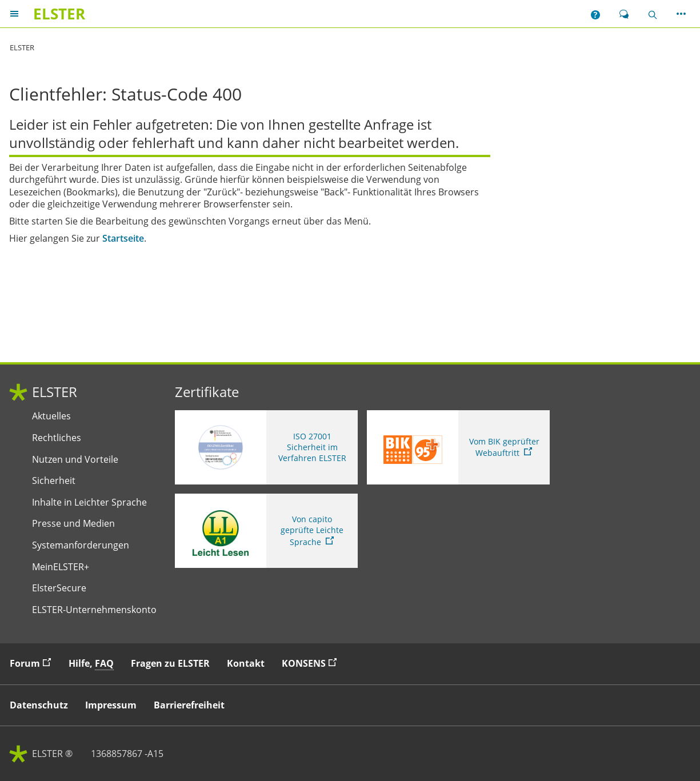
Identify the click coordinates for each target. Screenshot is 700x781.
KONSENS (312, 663)
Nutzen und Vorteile (75, 460)
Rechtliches (57, 438)
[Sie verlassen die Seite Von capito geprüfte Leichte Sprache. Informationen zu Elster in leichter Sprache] (266, 531)
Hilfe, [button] (91, 664)
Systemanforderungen (81, 545)
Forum (33, 663)
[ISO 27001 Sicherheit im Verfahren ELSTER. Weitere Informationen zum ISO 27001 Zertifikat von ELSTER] (266, 447)
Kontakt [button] (246, 663)
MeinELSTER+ (61, 567)
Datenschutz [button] (39, 705)
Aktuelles (51, 416)
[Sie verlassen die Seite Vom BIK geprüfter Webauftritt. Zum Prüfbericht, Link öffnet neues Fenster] (458, 447)
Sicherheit (54, 481)
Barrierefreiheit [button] (189, 705)
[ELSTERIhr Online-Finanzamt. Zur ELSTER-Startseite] (59, 14)
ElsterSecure (59, 588)
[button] (595, 14)
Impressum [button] (111, 705)
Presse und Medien (73, 524)
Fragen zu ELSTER (170, 663)
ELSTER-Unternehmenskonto (94, 610)
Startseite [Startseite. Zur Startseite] (123, 239)
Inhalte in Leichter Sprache (89, 502)
